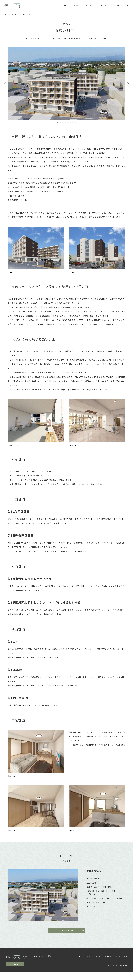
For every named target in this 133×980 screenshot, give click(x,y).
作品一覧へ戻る (66, 930)
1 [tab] (58, 123)
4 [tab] (65, 123)
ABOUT (77, 5)
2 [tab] (60, 123)
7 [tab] (73, 123)
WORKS (90, 5)
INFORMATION (120, 5)
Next (128, 84)
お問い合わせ (13, 964)
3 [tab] (63, 123)
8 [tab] (76, 123)
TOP (66, 5)
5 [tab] (68, 123)
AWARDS (103, 5)
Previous (5, 84)
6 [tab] (70, 123)
